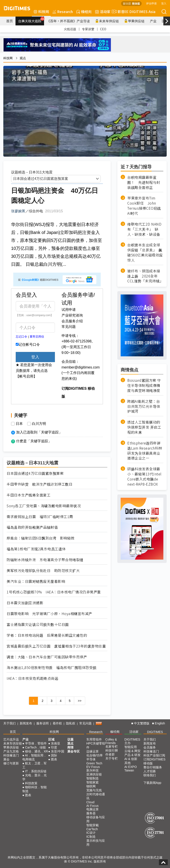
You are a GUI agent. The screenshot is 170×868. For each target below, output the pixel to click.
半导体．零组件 (36, 743)
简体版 (136, 3)
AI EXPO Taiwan (131, 769)
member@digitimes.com (81, 367)
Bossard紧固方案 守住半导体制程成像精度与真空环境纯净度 (144, 385)
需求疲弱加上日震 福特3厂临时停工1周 (40, 517)
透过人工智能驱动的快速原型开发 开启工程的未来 (144, 427)
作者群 (110, 754)
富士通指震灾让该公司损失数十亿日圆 (38, 624)
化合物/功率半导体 (95, 757)
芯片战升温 (11, 739)
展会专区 (73, 751)
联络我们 (150, 775)
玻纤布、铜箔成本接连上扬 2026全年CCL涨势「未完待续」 (145, 276)
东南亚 (56, 743)
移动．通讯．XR (36, 751)
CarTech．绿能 (35, 747)
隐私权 (71, 723)
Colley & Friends (111, 741)
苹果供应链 (134, 21)
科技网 (41, 11)
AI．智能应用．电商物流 (34, 757)
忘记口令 (21, 337)
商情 (70, 747)
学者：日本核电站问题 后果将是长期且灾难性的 (47, 635)
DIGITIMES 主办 (132, 741)
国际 (54, 755)
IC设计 (91, 833)
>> (79, 701)
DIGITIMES (155, 732)
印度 (54, 747)
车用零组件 (94, 739)
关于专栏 (112, 758)
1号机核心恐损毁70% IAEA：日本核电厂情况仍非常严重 (54, 592)
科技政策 (31, 783)
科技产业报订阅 (154, 755)
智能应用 (131, 747)
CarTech (92, 829)
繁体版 (127, 3)
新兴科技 (93, 770)
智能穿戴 (93, 825)
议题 (70, 739)
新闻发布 (26, 723)
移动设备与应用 (96, 819)
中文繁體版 (142, 723)
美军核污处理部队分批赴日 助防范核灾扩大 (43, 571)
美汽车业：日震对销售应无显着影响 (36, 581)
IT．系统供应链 (36, 771)
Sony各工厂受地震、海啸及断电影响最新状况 (44, 506)
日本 (19, 424)
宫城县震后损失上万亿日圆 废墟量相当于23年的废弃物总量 (56, 646)
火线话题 (70, 29)
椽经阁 (84, 11)
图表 (28, 795)
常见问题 (69, 327)
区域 (51, 739)
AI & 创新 (131, 759)
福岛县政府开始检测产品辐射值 (32, 527)
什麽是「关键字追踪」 (34, 441)
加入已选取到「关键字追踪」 (39, 432)
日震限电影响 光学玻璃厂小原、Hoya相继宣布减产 (49, 614)
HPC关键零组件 (96, 745)
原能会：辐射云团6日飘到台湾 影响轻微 (41, 538)
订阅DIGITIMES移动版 (155, 761)
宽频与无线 (94, 790)
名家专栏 (112, 746)
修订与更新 (11, 763)
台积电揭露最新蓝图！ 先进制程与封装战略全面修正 (144, 182)
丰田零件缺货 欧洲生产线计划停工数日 (40, 484)
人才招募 (150, 771)
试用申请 (69, 310)
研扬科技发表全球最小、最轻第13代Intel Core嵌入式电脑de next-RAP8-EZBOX (144, 476)
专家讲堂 (88, 29)
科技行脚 (112, 750)
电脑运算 (93, 809)
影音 (118, 11)
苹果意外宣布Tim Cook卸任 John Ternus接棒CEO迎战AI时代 (144, 206)
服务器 (91, 813)
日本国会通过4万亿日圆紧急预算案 (35, 473)
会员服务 (150, 747)
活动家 (103, 11)
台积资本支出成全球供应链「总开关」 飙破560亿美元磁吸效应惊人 (145, 253)
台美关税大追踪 (31, 20)
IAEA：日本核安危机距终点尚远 (32, 678)
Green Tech (94, 763)
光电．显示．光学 (35, 777)
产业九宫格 (11, 751)
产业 (153, 21)
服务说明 (42, 723)
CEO (103, 29)
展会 (6, 759)
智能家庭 (93, 782)
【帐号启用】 (26, 376)
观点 (23, 58)
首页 (10, 21)
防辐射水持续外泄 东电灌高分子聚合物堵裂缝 (45, 560)
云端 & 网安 (132, 751)
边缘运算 (93, 751)
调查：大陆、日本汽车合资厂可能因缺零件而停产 (47, 657)
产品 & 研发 (132, 755)
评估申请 (151, 3)
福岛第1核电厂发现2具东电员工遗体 (36, 549)
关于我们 (10, 723)
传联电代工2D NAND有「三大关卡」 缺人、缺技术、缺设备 (144, 229)
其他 (127, 763)
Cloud (90, 802)
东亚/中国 (58, 751)
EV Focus (93, 767)
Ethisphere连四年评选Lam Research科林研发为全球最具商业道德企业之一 (145, 451)
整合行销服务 (153, 767)
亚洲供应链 (94, 774)
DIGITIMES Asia (140, 11)
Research (63, 11)
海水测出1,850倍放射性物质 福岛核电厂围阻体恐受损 (52, 668)
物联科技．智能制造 (35, 789)
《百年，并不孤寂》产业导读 (68, 21)
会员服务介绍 (72, 321)
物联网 (91, 786)
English (160, 723)
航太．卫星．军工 (35, 765)
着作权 (57, 723)
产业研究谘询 (72, 315)
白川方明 (39, 424)
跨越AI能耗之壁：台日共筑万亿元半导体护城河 (144, 406)
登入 (164, 3)
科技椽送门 (11, 755)
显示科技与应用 (96, 843)
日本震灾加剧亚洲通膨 (25, 603)
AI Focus (92, 806)
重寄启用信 (37, 337)
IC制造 (91, 837)
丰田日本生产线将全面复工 (29, 495)
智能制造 (93, 778)
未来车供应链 (107, 21)
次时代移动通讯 (96, 796)
